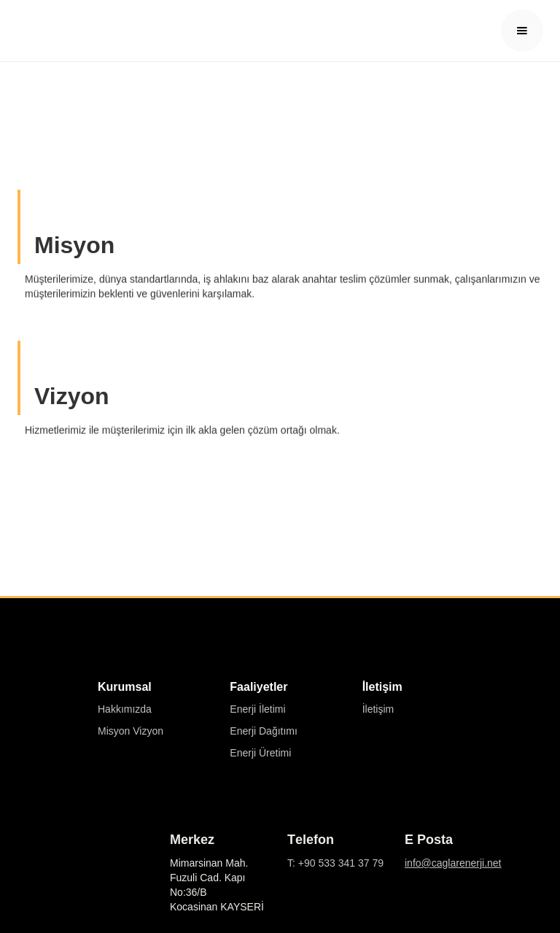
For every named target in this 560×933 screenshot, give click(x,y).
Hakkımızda (125, 709)
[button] (522, 31)
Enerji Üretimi (260, 753)
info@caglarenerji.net (453, 863)
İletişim (378, 709)
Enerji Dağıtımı (264, 731)
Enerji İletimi (257, 709)
